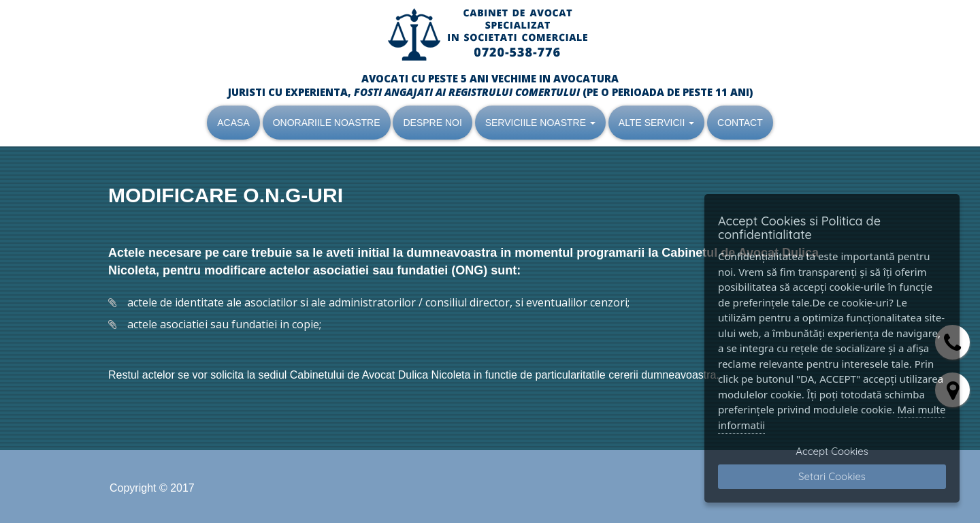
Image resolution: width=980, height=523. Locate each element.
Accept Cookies (832, 451)
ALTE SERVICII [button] (656, 123)
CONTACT (740, 123)
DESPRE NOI (432, 123)
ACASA (233, 123)
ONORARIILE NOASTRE (327, 123)
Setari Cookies (832, 476)
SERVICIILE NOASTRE (540, 123)
